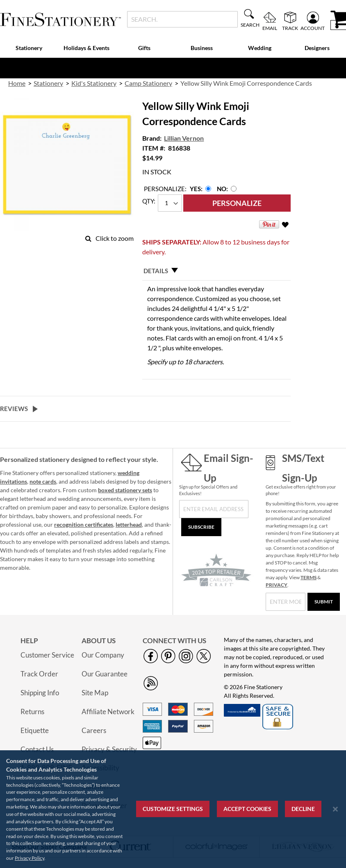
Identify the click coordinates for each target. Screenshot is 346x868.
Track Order (39, 674)
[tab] (216, 271)
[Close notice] (335, 809)
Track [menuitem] (290, 28)
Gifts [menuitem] (144, 48)
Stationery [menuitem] (29, 48)
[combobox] (182, 19)
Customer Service (47, 655)
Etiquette (35, 730)
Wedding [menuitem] (260, 48)
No (222, 189)
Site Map (95, 693)
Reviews (14, 409)
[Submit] (324, 602)
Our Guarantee (105, 674)
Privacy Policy (30, 858)
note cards (43, 481)
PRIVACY (277, 585)
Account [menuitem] (313, 28)
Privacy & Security (109, 749)
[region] (173, 809)
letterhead (129, 524)
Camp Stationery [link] (148, 83)
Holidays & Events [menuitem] (86, 48)
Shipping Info (40, 693)
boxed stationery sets (125, 490)
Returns (32, 712)
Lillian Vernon (184, 138)
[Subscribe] (201, 527)
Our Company (103, 655)
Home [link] (17, 83)
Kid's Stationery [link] (94, 83)
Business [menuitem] (202, 48)
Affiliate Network (108, 712)
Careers (94, 730)
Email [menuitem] (270, 28)
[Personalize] (237, 203)
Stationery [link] (48, 83)
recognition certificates (84, 524)
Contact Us (37, 749)
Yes (195, 189)
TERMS (308, 577)
